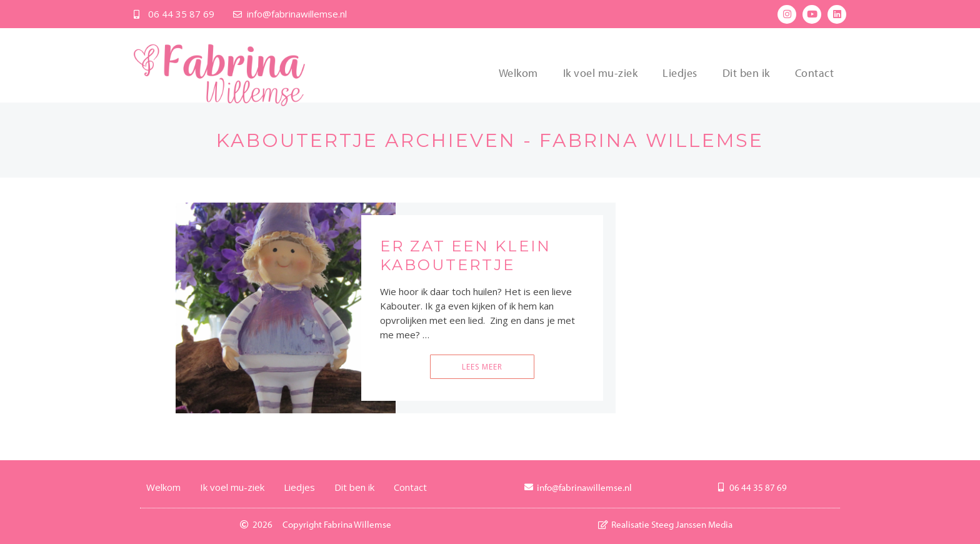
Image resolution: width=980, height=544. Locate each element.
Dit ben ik (746, 73)
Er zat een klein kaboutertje (466, 255)
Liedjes (680, 73)
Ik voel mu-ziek (601, 73)
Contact (815, 73)
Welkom (518, 73)
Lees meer (482, 367)
